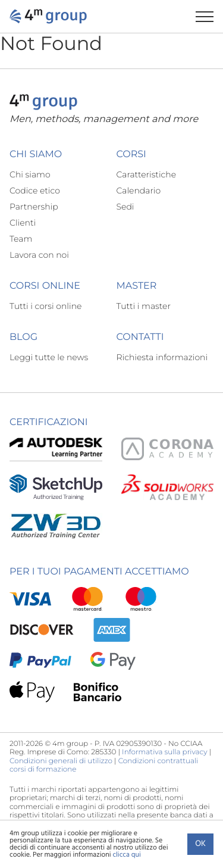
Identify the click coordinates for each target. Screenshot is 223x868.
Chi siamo (30, 174)
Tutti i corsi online (45, 306)
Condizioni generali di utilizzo (61, 761)
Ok (200, 844)
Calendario (139, 191)
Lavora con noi (39, 255)
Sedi (125, 207)
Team (21, 239)
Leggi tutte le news (49, 357)
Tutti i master (144, 306)
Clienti (23, 223)
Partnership (34, 207)
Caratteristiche (147, 174)
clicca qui (126, 855)
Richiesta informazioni (162, 357)
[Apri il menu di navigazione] (209, 16)
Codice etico (35, 191)
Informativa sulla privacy (164, 752)
